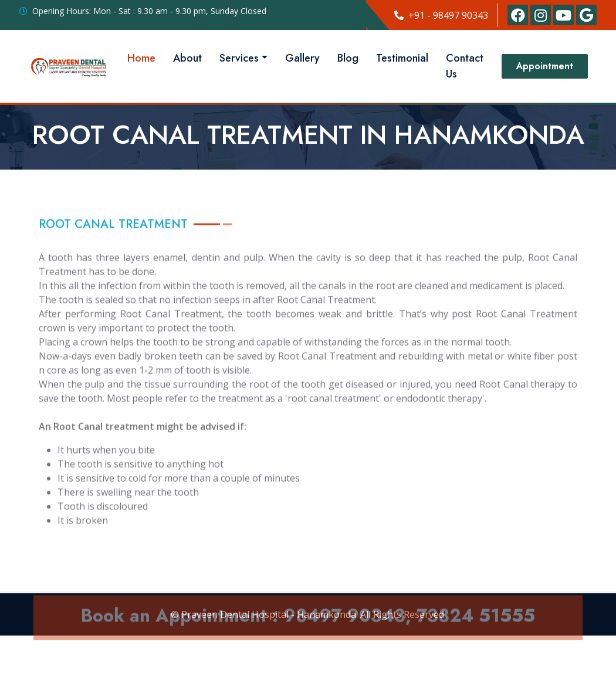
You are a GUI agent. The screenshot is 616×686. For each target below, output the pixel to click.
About (187, 58)
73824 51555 (476, 628)
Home (141, 58)
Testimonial (402, 58)
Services (239, 58)
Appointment (545, 66)
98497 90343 (344, 628)
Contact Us (465, 66)
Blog (348, 58)
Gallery (302, 58)
